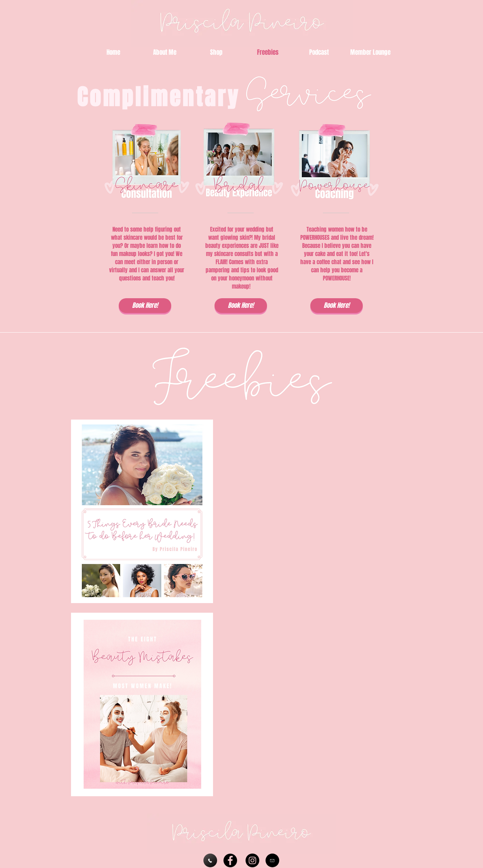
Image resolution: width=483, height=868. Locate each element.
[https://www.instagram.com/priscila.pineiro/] (252, 860)
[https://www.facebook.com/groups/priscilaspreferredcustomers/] (230, 860)
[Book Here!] (145, 306)
